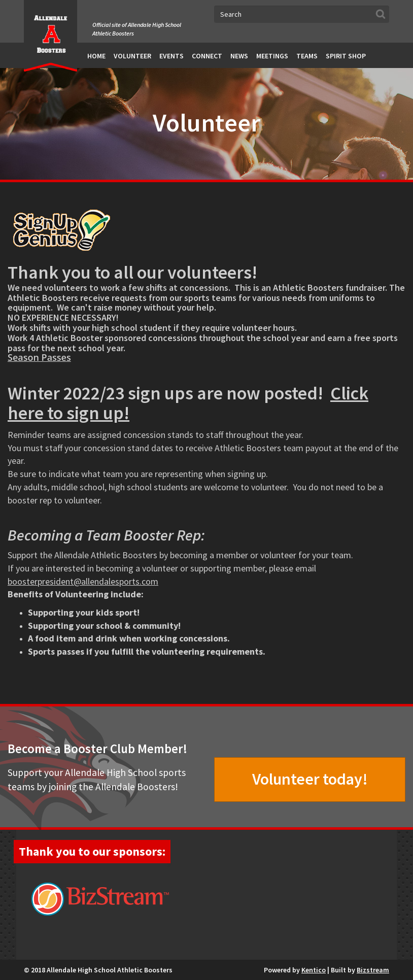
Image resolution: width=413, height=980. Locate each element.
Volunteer (132, 56)
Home (96, 56)
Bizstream (373, 970)
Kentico (314, 970)
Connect (207, 56)
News (239, 56)
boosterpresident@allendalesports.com (83, 581)
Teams (307, 56)
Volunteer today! (310, 779)
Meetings (272, 56)
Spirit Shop (346, 56)
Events (171, 56)
